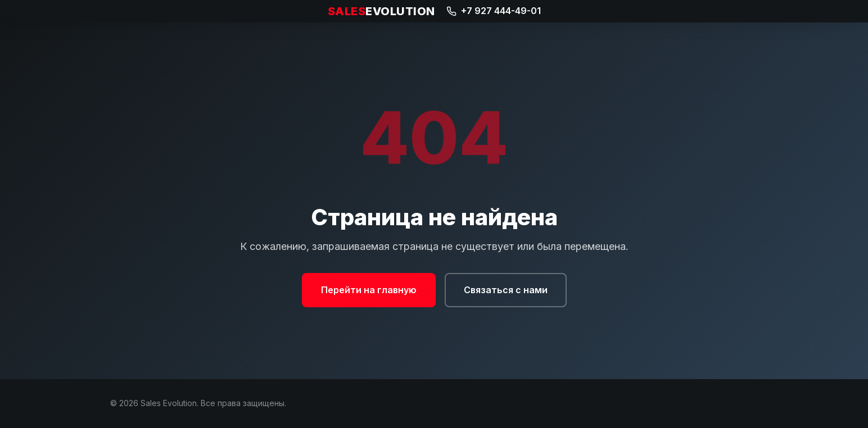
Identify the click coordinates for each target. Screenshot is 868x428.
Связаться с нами (506, 290)
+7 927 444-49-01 (494, 11)
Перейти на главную (369, 290)
